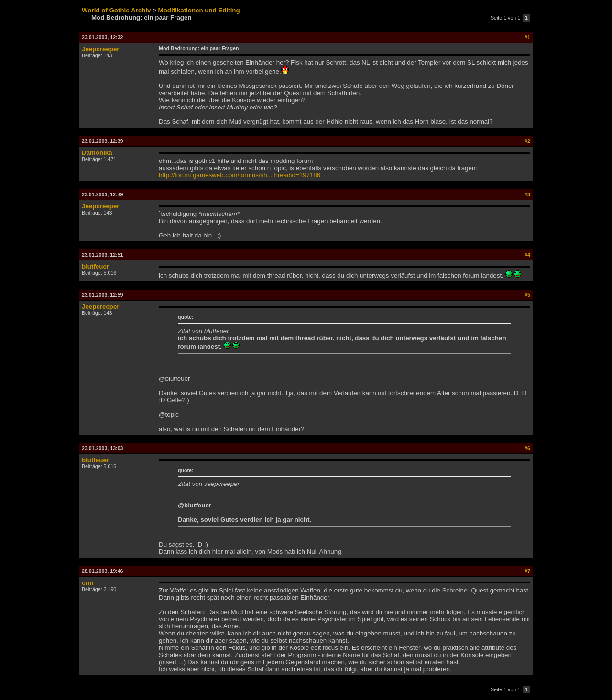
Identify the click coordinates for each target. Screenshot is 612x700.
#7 (527, 571)
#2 (527, 141)
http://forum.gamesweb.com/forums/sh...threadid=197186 (240, 175)
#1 (527, 37)
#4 (527, 255)
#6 (527, 448)
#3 (527, 194)
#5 (527, 295)
